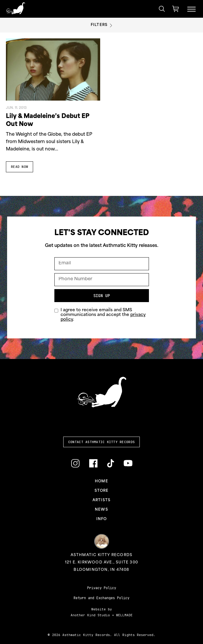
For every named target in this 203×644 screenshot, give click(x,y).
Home (101, 481)
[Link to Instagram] (75, 464)
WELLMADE (124, 615)
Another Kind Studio (90, 615)
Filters (101, 25)
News (101, 510)
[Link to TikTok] (111, 464)
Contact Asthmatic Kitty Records (101, 442)
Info (102, 519)
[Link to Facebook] (93, 464)
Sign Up (102, 296)
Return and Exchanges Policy (101, 598)
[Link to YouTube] (128, 463)
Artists (101, 500)
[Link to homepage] (16, 8)
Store (102, 491)
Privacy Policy (102, 588)
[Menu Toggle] (191, 9)
